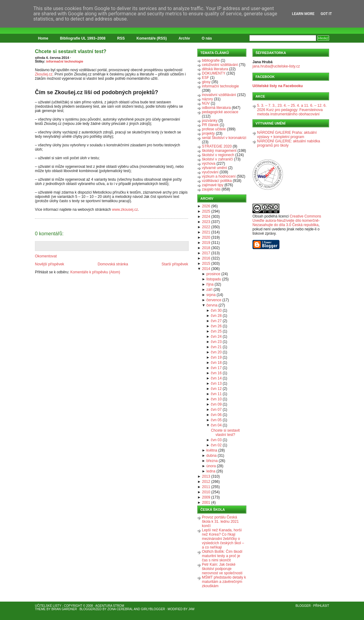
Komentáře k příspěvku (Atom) (95, 272)
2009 (206, 497)
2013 (206, 476)
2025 (206, 211)
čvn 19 (216, 357)
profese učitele (214, 129)
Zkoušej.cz (44, 74)
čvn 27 (216, 321)
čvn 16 (216, 373)
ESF (205, 78)
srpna (211, 295)
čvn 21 (216, 347)
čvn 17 (216, 368)
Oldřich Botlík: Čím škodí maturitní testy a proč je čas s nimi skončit (222, 556)
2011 (206, 487)
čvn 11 (216, 394)
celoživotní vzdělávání (220, 65)
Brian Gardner (64, 609)
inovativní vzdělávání (219, 95)
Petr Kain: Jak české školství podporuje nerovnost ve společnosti (222, 569)
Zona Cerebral (120, 609)
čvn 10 (216, 399)
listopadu (214, 279)
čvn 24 (216, 337)
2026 (206, 206)
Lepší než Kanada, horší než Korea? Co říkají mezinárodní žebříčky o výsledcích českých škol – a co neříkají (223, 539)
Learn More (303, 14)
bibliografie (211, 60)
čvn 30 (216, 310)
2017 (206, 253)
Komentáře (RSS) (152, 38)
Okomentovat (46, 256)
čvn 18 (216, 363)
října (210, 284)
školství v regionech (218, 155)
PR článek (210, 125)
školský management (219, 151)
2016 (206, 258)
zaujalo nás (211, 189)
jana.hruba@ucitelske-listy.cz (276, 66)
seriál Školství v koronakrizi (224, 138)
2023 (206, 222)
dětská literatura (215, 69)
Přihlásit (321, 606)
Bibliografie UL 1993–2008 (83, 38)
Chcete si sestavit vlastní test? (71, 51)
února (211, 466)
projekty (208, 133)
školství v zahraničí (217, 159)
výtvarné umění (214, 168)
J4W (191, 609)
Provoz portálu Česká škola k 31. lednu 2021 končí (220, 522)
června (212, 305)
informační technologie (65, 61)
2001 (206, 503)
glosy (206, 82)
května (212, 450)
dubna (212, 456)
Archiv (184, 38)
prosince (213, 274)
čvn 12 (216, 389)
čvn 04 (216, 425)
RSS (121, 38)
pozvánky (210, 121)
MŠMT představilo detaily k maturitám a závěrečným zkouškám (224, 582)
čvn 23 (216, 342)
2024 (206, 217)
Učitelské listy (48, 606)
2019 (206, 243)
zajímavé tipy (213, 185)
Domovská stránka (113, 264)
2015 (206, 264)
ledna (211, 471)
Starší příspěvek (175, 264)
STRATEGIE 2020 (217, 146)
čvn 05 (216, 420)
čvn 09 (216, 404)
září (210, 290)
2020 (206, 237)
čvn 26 (216, 326)
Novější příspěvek (49, 264)
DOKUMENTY (214, 73)
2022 (206, 227)
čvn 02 (216, 445)
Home (43, 38)
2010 (206, 492)
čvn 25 (216, 331)
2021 (206, 232)
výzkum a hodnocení (219, 176)
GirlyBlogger (153, 609)
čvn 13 (216, 383)
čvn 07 (216, 410)
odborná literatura (216, 108)
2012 (206, 482)
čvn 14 (216, 378)
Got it (326, 14)
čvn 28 (216, 316)
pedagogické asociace (220, 112)
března (212, 461)
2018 (206, 248)
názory (207, 99)
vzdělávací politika (217, 181)
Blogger (303, 606)
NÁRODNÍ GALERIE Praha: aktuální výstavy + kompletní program (287, 135)
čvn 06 (216, 415)
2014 (206, 269)
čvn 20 (216, 352)
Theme (40, 609)
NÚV (206, 103)
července (214, 300)
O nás (207, 38)
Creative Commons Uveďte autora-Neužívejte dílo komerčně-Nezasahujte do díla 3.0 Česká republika (287, 221)
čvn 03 (216, 440)
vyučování (210, 172)
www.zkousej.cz (125, 210)
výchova (209, 164)
